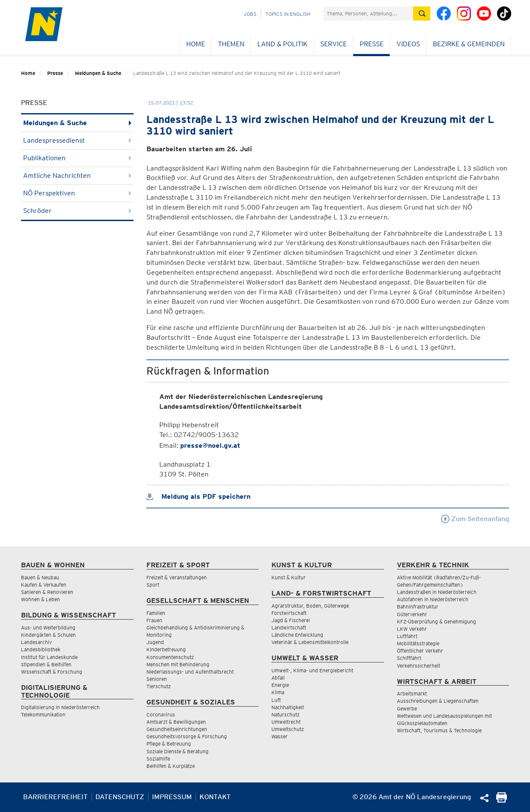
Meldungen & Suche (98, 73)
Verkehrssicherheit (418, 666)
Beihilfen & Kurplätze (171, 766)
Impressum (172, 797)
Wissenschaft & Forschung (52, 672)
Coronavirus (161, 715)
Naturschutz (286, 715)
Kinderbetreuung (166, 649)
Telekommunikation (43, 715)
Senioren (157, 679)
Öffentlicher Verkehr (420, 651)
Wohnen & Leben (40, 599)
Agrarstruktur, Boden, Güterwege (310, 606)
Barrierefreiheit (55, 797)
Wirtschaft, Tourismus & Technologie (439, 730)
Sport (153, 585)
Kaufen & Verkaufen (44, 585)
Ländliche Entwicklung (297, 635)
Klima (278, 692)
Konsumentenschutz (170, 657)
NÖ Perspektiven (77, 193)
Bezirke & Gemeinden (469, 44)
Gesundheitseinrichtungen (177, 729)
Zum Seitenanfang (475, 519)
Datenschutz (120, 797)
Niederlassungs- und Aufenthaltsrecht (190, 672)
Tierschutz (159, 686)
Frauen (154, 620)
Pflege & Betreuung (169, 744)
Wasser (280, 736)
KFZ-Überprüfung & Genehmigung (436, 622)
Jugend (155, 642)
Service (333, 44)
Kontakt (215, 797)
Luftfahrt (407, 636)
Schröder (77, 211)
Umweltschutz (288, 729)
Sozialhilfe (158, 759)
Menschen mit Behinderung (178, 664)
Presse (372, 44)
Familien (156, 613)
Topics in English (288, 14)
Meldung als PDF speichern (198, 496)
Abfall (278, 678)
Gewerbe (407, 709)
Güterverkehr (412, 614)
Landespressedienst (77, 140)
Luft (276, 700)
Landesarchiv (36, 642)
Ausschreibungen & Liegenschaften (438, 701)
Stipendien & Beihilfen (46, 664)
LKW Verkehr (412, 629)
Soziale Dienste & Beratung (177, 751)
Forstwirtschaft (289, 613)
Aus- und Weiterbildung (48, 628)
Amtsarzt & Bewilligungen (176, 722)
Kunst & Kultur (289, 577)
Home (196, 44)
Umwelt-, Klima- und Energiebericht (312, 670)
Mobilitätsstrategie (418, 643)
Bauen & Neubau (40, 577)
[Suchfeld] (368, 13)
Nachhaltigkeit (288, 707)
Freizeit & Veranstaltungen (177, 577)
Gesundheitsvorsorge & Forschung (187, 736)
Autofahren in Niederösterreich (433, 599)
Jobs (250, 14)
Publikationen (77, 158)
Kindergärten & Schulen (48, 635)
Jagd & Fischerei (291, 620)
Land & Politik (282, 44)
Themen (231, 44)
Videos (408, 44)
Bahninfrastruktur (418, 607)
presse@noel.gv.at (210, 445)
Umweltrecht (286, 722)
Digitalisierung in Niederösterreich (60, 707)
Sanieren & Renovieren (47, 592)
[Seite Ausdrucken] (502, 800)
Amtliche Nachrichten (77, 175)
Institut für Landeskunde (49, 657)
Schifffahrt (409, 658)
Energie (280, 685)
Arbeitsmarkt (412, 694)
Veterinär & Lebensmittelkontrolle (310, 642)
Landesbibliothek (41, 649)
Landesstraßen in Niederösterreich (437, 592)
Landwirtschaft (289, 628)
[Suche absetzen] (422, 13)
